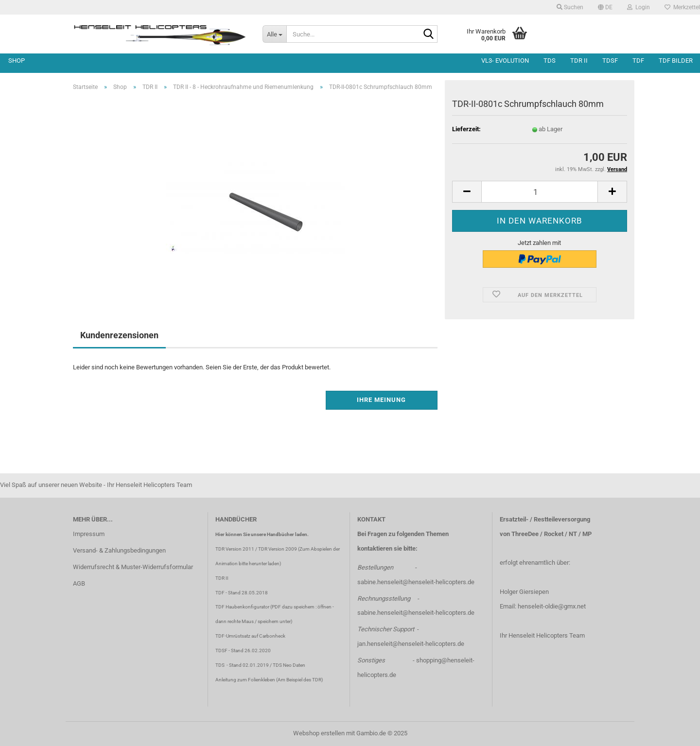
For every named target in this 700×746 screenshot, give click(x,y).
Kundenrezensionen (119, 335)
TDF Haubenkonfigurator (242, 607)
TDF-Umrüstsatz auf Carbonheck (250, 636)
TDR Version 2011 (235, 549)
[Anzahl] (540, 192)
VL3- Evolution (505, 61)
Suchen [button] (570, 7)
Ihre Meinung (381, 400)
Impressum (89, 534)
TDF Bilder (676, 61)
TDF (638, 61)
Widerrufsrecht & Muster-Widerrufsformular (133, 567)
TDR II (579, 61)
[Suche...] (274, 34)
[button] (605, 7)
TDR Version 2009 (278, 549)
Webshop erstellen (319, 733)
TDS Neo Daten (289, 665)
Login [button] (639, 7)
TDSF (610, 61)
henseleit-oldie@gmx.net (552, 606)
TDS (550, 61)
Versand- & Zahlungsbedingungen (119, 550)
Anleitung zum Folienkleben (245, 680)
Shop (17, 61)
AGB (79, 583)
